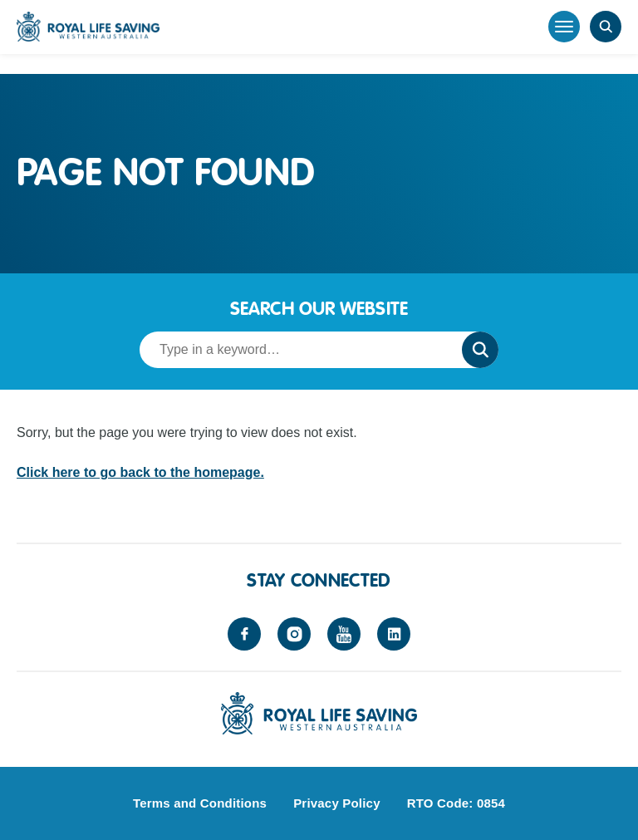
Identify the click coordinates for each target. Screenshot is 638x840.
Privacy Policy (337, 803)
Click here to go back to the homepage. (140, 472)
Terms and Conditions (200, 803)
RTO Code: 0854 (456, 803)
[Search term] (296, 350)
